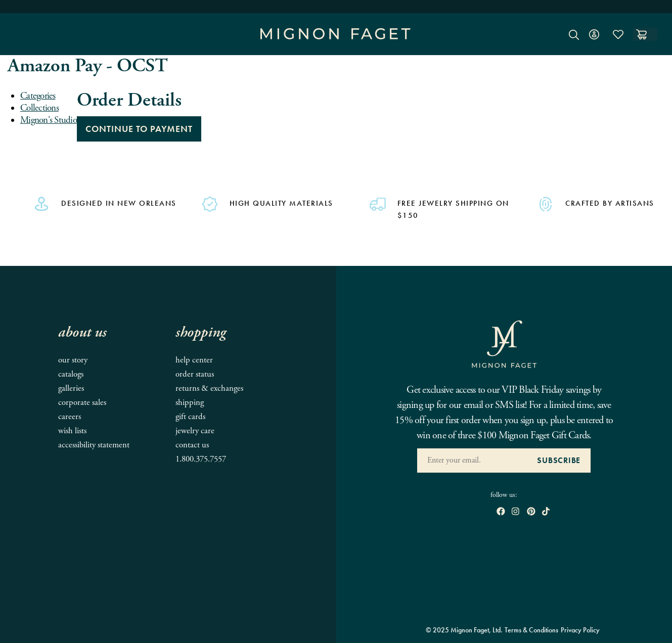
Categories (38, 96)
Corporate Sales (82, 403)
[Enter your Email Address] (472, 461)
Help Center (194, 360)
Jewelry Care (195, 431)
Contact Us (192, 445)
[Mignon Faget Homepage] (336, 42)
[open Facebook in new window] (501, 512)
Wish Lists (72, 431)
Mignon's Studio (49, 120)
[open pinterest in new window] (531, 512)
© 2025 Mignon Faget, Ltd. (464, 630)
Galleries (71, 388)
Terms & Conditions (531, 630)
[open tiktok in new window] (546, 512)
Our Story (73, 360)
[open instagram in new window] (516, 512)
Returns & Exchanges (209, 388)
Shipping (190, 403)
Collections (39, 108)
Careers (70, 417)
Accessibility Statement (94, 445)
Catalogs (71, 374)
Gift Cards (190, 417)
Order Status (195, 374)
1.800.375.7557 (201, 459)
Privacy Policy (580, 630)
